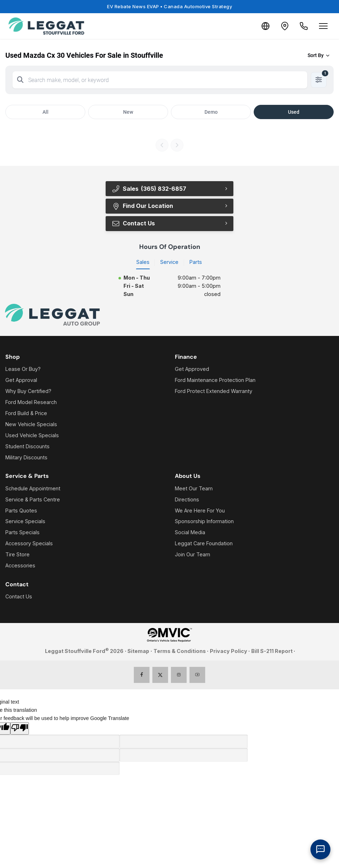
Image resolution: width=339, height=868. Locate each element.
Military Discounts (26, 458)
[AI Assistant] (320, 849)
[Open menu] (323, 26)
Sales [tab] (143, 263)
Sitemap (138, 651)
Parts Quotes (21, 511)
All (45, 112)
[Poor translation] (20, 729)
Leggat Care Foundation (204, 544)
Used (294, 112)
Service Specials (25, 522)
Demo (211, 112)
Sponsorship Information (204, 522)
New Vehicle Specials (31, 425)
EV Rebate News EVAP (169, 6)
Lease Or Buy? (23, 369)
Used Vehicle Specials (32, 436)
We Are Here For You (200, 511)
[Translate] (260, 26)
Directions (187, 500)
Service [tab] (169, 263)
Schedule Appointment (33, 489)
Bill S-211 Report (272, 651)
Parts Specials (22, 533)
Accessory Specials (29, 544)
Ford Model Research (31, 402)
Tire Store (17, 555)
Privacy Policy (229, 651)
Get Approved (192, 369)
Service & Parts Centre (33, 500)
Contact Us (133, 224)
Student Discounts (27, 447)
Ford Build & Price (26, 413)
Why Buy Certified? (28, 391)
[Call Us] (303, 26)
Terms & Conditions (180, 651)
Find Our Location (142, 206)
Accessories (20, 566)
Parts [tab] (196, 263)
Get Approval (21, 380)
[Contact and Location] (281, 26)
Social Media (190, 533)
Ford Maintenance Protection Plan (215, 380)
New (128, 112)
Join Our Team (193, 555)
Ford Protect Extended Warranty (214, 391)
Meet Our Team (194, 489)
